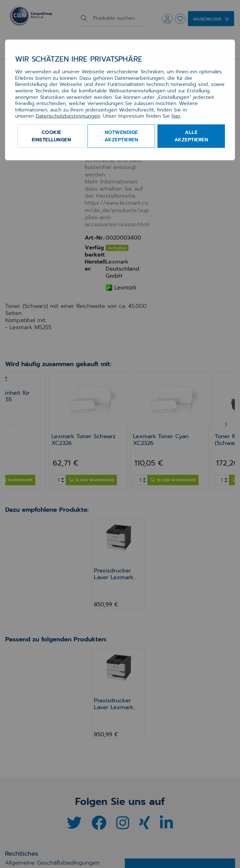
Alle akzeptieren (191, 136)
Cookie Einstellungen (51, 136)
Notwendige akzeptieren (121, 136)
